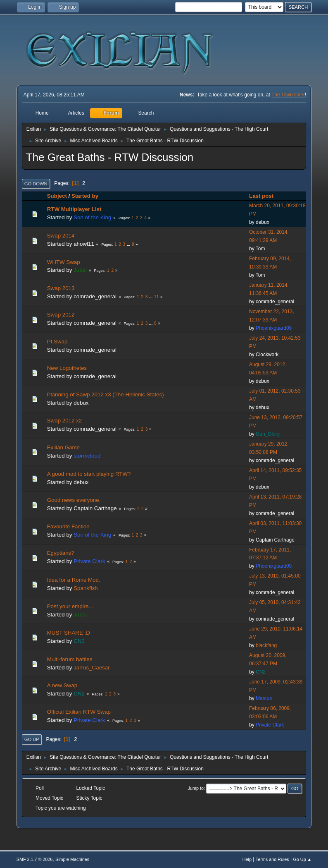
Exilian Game (63, 447)
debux (263, 222)
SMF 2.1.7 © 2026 (35, 859)
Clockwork (267, 355)
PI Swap (57, 342)
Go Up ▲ (302, 859)
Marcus (264, 698)
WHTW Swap (64, 262)
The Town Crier (288, 95)
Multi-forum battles (70, 659)
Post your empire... (70, 606)
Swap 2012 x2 (64, 421)
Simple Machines (72, 859)
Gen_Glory (268, 434)
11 (156, 297)
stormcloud (87, 456)
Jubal (80, 270)
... (129, 244)
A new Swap (62, 685)
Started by (85, 196)
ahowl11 (84, 244)
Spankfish (86, 588)
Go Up (32, 739)
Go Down (36, 184)
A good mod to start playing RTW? (89, 474)
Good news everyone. (74, 500)
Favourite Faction (68, 526)
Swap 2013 (61, 288)
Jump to (196, 788)
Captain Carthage (95, 508)
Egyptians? (61, 553)
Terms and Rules (272, 859)
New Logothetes (67, 368)
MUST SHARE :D (69, 633)
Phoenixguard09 (274, 328)
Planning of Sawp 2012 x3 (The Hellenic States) (106, 394)
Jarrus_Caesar (92, 668)
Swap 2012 (61, 315)
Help (247, 859)
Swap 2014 (61, 236)
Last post (265, 196)
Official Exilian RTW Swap (79, 712)
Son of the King (92, 217)
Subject (57, 196)
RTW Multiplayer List (74, 209)
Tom (260, 249)
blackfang (266, 645)
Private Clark (89, 561)
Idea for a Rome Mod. (74, 580)
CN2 (79, 641)
